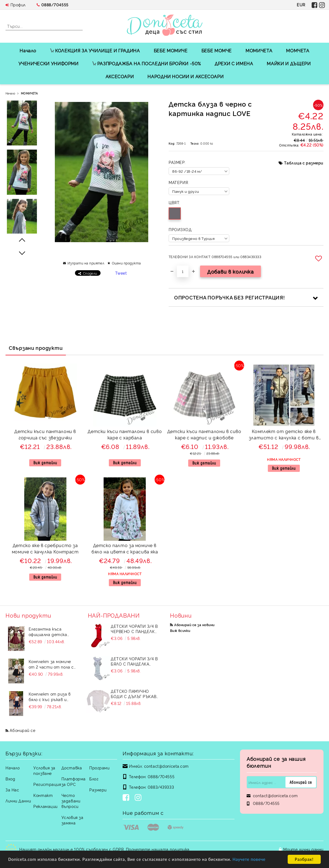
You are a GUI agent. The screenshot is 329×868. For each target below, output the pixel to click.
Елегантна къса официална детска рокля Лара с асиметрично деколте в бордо (52, 632)
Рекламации (45, 806)
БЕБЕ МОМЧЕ (217, 50)
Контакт (43, 795)
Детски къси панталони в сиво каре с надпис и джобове (204, 434)
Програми (99, 768)
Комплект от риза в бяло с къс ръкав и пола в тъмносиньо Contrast (50, 697)
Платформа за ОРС (74, 781)
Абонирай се (22, 730)
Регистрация (47, 784)
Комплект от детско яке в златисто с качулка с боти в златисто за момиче (284, 435)
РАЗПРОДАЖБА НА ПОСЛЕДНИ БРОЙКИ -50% (147, 63)
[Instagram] (139, 798)
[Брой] (183, 271)
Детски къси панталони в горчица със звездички (45, 434)
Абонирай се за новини (194, 625)
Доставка (72, 768)
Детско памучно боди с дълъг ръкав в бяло (134, 694)
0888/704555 (55, 5)
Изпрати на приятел (86, 263)
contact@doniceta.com (166, 766)
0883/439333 (161, 787)
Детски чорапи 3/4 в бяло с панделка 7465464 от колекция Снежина (134, 661)
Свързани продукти (36, 348)
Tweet (121, 273)
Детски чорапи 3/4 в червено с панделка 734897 (134, 629)
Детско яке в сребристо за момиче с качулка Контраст (45, 548)
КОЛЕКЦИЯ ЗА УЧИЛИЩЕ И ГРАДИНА (95, 50)
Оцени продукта (126, 263)
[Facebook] (127, 798)
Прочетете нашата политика (158, 849)
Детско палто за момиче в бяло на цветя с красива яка (125, 548)
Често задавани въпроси (71, 801)
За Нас (12, 790)
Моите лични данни (303, 849)
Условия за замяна (72, 820)
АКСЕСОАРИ (120, 76)
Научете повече (254, 860)
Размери (98, 790)
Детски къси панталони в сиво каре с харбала (125, 434)
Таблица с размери (304, 163)
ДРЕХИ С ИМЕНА (234, 63)
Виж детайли (45, 463)
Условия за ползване (44, 770)
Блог (94, 779)
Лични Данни (18, 801)
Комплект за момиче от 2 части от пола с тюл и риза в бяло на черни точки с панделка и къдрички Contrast (51, 664)
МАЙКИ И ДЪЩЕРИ (289, 63)
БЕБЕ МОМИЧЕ (171, 50)
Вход (10, 779)
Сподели (90, 273)
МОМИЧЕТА (259, 50)
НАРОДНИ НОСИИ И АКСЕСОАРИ (185, 76)
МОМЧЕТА (298, 50)
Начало (28, 50)
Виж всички (180, 630)
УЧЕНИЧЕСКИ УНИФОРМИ (48, 63)
